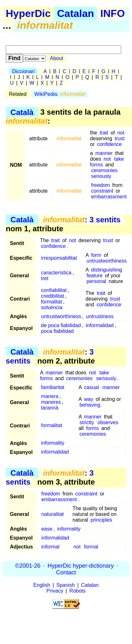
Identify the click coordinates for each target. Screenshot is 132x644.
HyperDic (28, 13)
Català (22, 112)
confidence (109, 144)
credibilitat (52, 296)
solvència (52, 307)
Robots (78, 591)
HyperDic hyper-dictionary (81, 565)
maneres (51, 402)
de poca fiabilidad (61, 325)
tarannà (50, 408)
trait (104, 133)
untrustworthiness (107, 261)
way (89, 399)
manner (104, 153)
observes (108, 422)
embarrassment (109, 197)
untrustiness (100, 316)
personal (96, 281)
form (96, 255)
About (57, 58)
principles (101, 520)
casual (91, 387)
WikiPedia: (60, 94)
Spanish (66, 585)
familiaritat (53, 387)
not (121, 133)
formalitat (51, 302)
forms (92, 428)
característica (56, 273)
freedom (101, 185)
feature (95, 276)
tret (45, 278)
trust (120, 138)
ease (47, 529)
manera (50, 396)
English (42, 585)
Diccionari (23, 71)
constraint (102, 191)
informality (53, 443)
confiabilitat (54, 290)
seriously (101, 176)
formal (91, 547)
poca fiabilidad (57, 331)
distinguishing (107, 270)
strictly (87, 422)
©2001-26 (28, 565)
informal (50, 547)
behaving (90, 405)
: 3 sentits (82, 220)
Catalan (76, 13)
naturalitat (52, 514)
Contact (66, 572)
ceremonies (104, 170)
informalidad (100, 325)
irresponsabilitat (59, 258)
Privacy (55, 591)
